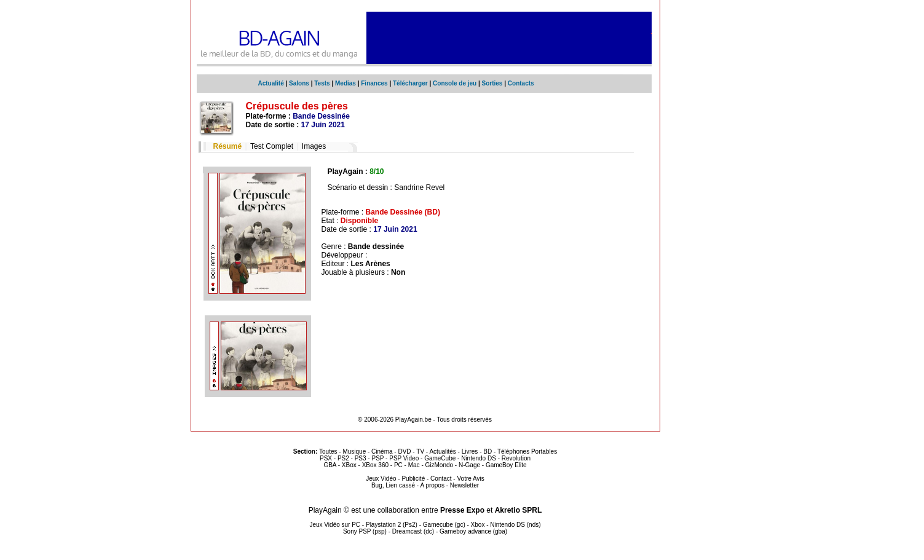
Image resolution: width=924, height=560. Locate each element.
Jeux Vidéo (381, 479)
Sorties (492, 83)
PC (398, 465)
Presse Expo (462, 510)
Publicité (413, 479)
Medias (346, 83)
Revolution (516, 458)
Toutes (328, 452)
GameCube (440, 458)
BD (488, 452)
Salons (299, 83)
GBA (330, 465)
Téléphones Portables (527, 452)
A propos (432, 485)
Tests (322, 83)
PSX (326, 458)
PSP (377, 458)
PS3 (361, 458)
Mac (414, 465)
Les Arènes (371, 264)
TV (420, 452)
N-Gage (469, 465)
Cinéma (382, 452)
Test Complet (272, 146)
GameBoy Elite (506, 465)
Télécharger (410, 83)
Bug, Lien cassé (393, 485)
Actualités (442, 452)
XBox (349, 465)
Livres (470, 452)
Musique (354, 452)
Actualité (271, 83)
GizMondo (440, 465)
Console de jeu (455, 83)
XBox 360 (375, 465)
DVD (404, 452)
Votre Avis (470, 479)
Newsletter (464, 485)
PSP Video (404, 458)
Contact (441, 479)
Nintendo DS (479, 458)
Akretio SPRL (519, 510)
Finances (374, 83)
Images (314, 146)
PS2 (343, 458)
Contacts (521, 83)
